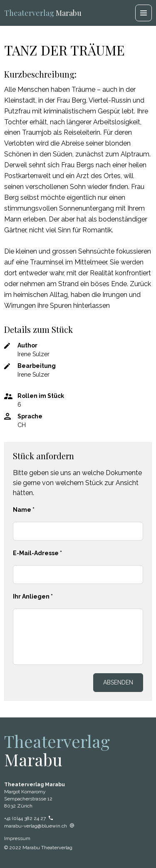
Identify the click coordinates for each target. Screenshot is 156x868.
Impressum (17, 838)
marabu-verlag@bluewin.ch (39, 826)
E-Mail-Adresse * (37, 553)
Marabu (43, 13)
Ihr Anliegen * (33, 596)
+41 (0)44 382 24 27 (28, 818)
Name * (24, 510)
